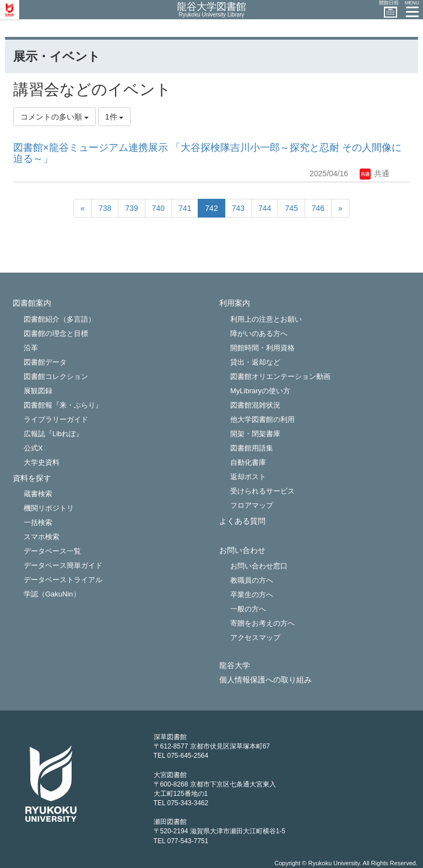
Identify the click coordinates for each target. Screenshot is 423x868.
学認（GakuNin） (52, 594)
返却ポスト (248, 477)
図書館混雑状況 (255, 405)
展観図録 (38, 391)
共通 (375, 173)
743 (238, 208)
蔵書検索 (38, 494)
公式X (33, 448)
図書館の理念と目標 (56, 333)
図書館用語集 (252, 448)
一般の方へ (248, 609)
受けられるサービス (262, 491)
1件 (115, 117)
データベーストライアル (63, 580)
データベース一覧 (52, 551)
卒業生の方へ (252, 595)
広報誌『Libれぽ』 (53, 434)
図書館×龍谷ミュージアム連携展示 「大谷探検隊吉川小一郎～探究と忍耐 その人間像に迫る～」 (207, 153)
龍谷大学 (235, 666)
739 (131, 208)
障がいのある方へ (259, 333)
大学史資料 (42, 462)
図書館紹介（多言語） (59, 319)
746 (318, 208)
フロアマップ (252, 505)
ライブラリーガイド (56, 419)
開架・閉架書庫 (255, 434)
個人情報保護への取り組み (265, 680)
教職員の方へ (252, 580)
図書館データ (45, 362)
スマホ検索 (42, 537)
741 (185, 208)
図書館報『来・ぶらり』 (63, 405)
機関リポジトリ (49, 508)
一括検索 (38, 522)
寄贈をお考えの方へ (262, 623)
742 (211, 208)
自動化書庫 (248, 462)
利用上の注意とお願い (266, 319)
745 (291, 208)
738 (105, 208)
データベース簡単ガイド (63, 565)
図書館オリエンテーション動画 (280, 376)
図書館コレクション (56, 376)
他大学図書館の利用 (262, 419)
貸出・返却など (255, 362)
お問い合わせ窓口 (259, 566)
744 (265, 208)
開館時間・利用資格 (262, 348)
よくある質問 (242, 521)
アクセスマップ (255, 638)
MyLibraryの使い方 (260, 391)
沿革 (31, 348)
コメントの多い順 (55, 117)
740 (158, 208)
